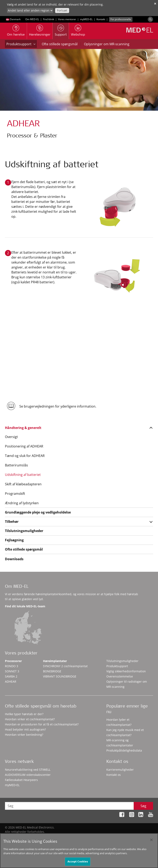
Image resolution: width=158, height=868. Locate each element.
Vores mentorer (67, 19)
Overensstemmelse (120, 676)
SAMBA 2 (11, 676)
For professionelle (121, 19)
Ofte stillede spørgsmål (60, 44)
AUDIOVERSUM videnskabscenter (28, 775)
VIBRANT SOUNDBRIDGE (60, 676)
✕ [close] (155, 4)
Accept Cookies (78, 863)
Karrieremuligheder (120, 770)
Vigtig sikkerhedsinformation (126, 671)
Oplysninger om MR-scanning (107, 44)
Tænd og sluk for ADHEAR (25, 456)
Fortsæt (62, 10)
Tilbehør (12, 522)
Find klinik (49, 19)
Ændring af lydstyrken (22, 503)
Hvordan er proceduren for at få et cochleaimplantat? (42, 724)
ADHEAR (11, 682)
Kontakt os (114, 775)
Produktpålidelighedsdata (124, 750)
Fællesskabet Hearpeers (21, 780)
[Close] (151, 842)
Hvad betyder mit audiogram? (25, 729)
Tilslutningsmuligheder (24, 531)
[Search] (150, 19)
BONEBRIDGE (52, 671)
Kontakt (101, 19)
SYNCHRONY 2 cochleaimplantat (65, 666)
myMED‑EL (86, 19)
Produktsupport (21, 44)
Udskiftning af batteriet (23, 475)
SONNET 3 (12, 671)
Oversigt (11, 437)
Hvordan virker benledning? (24, 735)
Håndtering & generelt (23, 428)
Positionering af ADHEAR (24, 446)
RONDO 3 (12, 666)
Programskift (15, 494)
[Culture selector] (30, 10)
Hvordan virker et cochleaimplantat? (30, 719)
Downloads (14, 559)
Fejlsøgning (14, 540)
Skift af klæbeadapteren (23, 484)
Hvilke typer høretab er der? (24, 714)
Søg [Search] (143, 806)
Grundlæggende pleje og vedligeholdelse (38, 512)
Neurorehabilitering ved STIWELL (28, 770)
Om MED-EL (32, 19)
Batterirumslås (16, 465)
